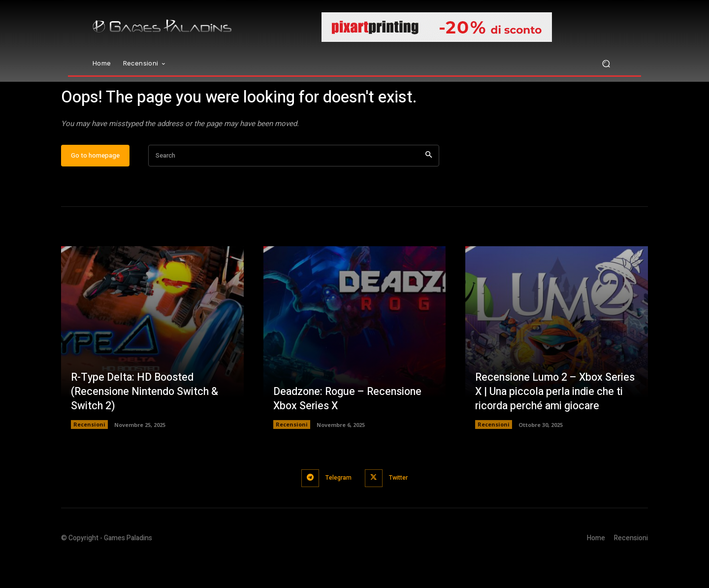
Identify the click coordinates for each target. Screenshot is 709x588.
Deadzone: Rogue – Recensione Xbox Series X (350, 428)
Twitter (401, 507)
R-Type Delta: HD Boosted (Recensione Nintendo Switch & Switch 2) (146, 421)
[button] (606, 64)
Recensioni (89, 454)
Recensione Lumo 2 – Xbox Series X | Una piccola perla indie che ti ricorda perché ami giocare (554, 421)
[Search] (429, 185)
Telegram (337, 507)
